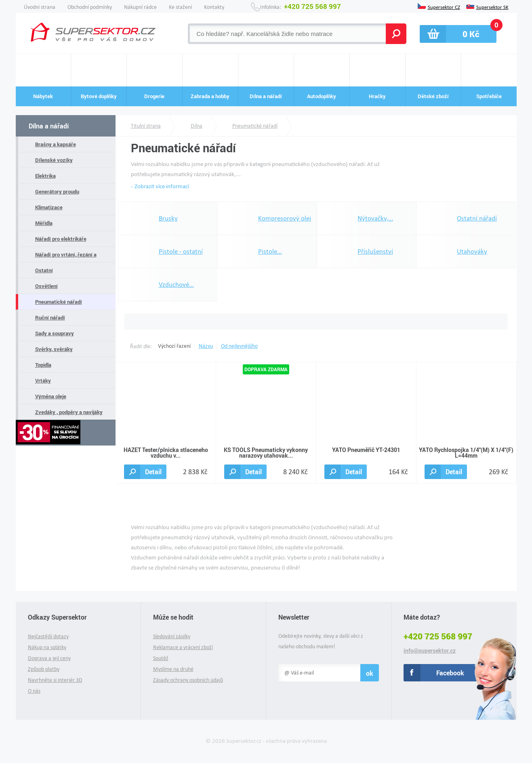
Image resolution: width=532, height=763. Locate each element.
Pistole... (270, 251)
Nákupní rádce (140, 7)
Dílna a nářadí (49, 126)
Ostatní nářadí (477, 218)
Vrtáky (43, 380)
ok (370, 673)
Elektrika (45, 176)
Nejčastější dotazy (48, 636)
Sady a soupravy (55, 333)
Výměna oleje (51, 396)
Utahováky (472, 251)
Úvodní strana (40, 7)
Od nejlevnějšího (239, 346)
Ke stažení (180, 7)
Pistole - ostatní (181, 251)
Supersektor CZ (444, 6)
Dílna (197, 126)
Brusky (168, 218)
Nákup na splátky (47, 647)
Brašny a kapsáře (56, 144)
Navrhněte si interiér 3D (55, 680)
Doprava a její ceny (49, 658)
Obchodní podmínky (90, 7)
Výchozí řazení (174, 346)
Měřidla (44, 223)
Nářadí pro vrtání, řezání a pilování (66, 257)
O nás (34, 691)
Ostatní (44, 270)
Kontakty (214, 7)
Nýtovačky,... (375, 218)
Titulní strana (146, 126)
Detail (153, 472)
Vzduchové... (176, 285)
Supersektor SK (492, 6)
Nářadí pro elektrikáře (61, 239)
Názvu (206, 346)
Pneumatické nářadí (59, 302)
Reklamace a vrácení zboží (183, 647)
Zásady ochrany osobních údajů (188, 680)
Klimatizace (49, 207)
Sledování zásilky (172, 636)
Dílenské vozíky (54, 160)
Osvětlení (46, 286)
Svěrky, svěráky (54, 349)
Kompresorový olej (285, 218)
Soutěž (161, 658)
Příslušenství (375, 251)
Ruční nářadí (50, 317)
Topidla (43, 365)
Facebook (450, 673)
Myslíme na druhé (173, 669)
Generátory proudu (57, 191)
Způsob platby (44, 669)
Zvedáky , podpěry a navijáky (69, 412)
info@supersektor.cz (430, 651)
